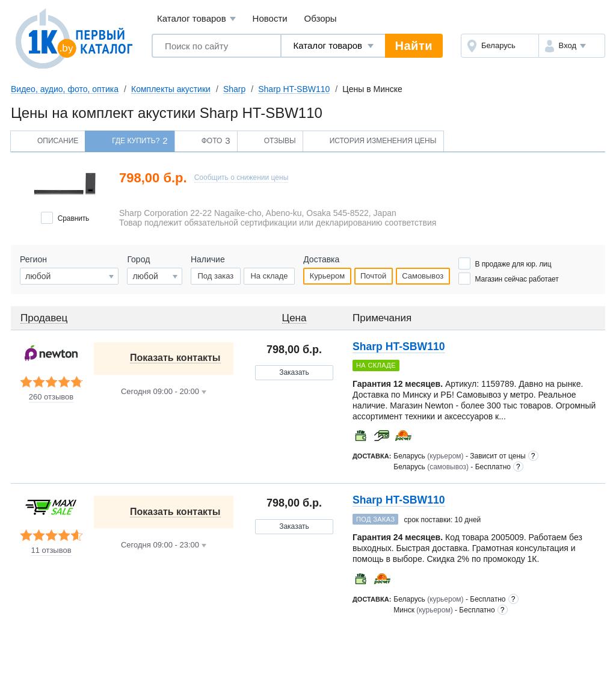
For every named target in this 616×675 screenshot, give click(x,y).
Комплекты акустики (171, 89)
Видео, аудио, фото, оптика (65, 89)
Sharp (234, 89)
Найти (414, 46)
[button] (572, 46)
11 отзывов (51, 550)
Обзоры (321, 18)
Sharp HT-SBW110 (294, 89)
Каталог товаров (196, 19)
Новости (270, 18)
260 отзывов (51, 397)
